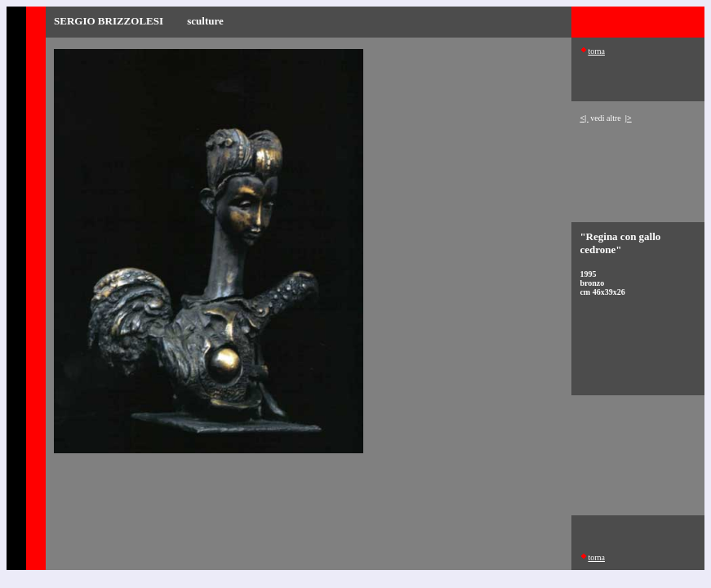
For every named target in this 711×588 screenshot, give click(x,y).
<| (584, 118)
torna (596, 51)
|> (629, 118)
